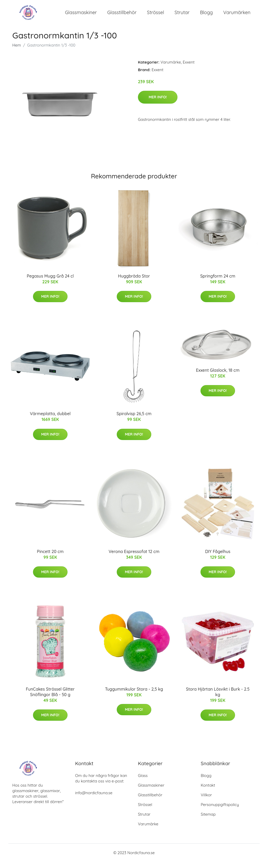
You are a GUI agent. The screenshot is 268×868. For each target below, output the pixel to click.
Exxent (189, 68)
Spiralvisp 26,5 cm (134, 420)
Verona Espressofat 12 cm (134, 558)
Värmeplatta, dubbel (50, 420)
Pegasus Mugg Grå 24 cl (50, 282)
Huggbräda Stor (134, 282)
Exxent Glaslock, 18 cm (218, 376)
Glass (143, 782)
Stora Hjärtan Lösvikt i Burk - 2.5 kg (218, 698)
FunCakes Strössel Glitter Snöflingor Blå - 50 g (50, 698)
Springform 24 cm (218, 282)
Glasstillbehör (122, 16)
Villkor (206, 801)
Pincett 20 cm (50, 558)
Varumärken (237, 16)
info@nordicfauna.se (94, 799)
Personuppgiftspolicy (220, 811)
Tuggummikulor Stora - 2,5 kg (134, 695)
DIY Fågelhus (218, 558)
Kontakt (208, 791)
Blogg (206, 16)
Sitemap (208, 821)
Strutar (182, 16)
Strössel (156, 16)
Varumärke (171, 68)
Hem (17, 51)
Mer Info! (158, 103)
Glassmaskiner (81, 16)
